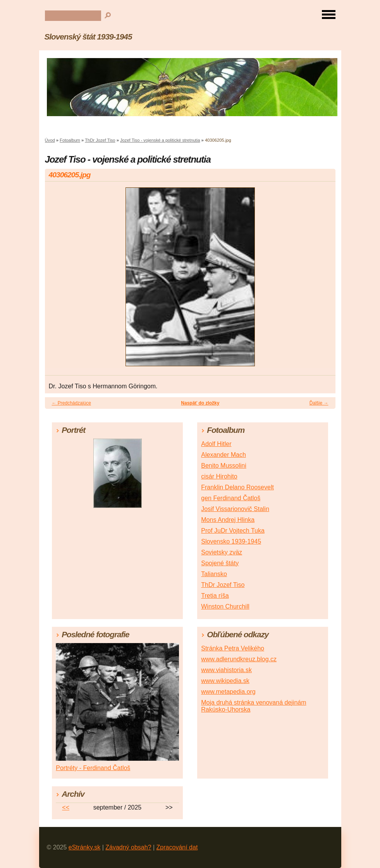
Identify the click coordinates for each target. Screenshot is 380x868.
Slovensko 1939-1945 (231, 541)
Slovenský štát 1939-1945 (88, 37)
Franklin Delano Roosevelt (237, 487)
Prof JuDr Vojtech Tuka (233, 531)
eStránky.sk (84, 847)
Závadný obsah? (128, 847)
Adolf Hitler (216, 444)
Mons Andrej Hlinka (228, 520)
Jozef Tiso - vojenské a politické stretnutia (160, 140)
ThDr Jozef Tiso (100, 140)
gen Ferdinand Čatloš (231, 498)
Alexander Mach (224, 455)
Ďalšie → (319, 403)
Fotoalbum (70, 140)
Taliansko (214, 574)
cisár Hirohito (219, 476)
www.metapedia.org (228, 692)
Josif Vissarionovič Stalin (235, 509)
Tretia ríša (215, 596)
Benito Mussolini (224, 466)
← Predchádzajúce (71, 403)
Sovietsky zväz (222, 552)
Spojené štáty (220, 563)
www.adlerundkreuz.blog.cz (239, 659)
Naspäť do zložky (200, 403)
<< (66, 807)
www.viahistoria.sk (226, 670)
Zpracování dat (177, 847)
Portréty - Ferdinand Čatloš (93, 768)
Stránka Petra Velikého (233, 648)
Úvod (50, 140)
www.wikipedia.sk (225, 681)
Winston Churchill (225, 606)
